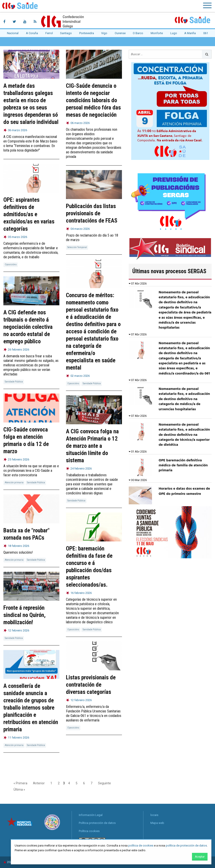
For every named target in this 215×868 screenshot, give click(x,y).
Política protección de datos (97, 823)
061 (206, 33)
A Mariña (190, 33)
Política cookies (89, 831)
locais (154, 815)
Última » (19, 790)
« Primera (20, 783)
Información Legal (91, 815)
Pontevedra (87, 33)
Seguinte (104, 783)
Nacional (13, 33)
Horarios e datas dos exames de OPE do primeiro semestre (184, 491)
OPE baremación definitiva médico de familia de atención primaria (183, 466)
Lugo (174, 33)
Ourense (120, 33)
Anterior (39, 783)
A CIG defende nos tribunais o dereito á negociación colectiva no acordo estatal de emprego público (28, 327)
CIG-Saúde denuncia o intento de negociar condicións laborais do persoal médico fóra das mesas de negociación (93, 100)
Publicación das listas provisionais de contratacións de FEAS (92, 213)
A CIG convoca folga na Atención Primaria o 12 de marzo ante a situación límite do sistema (92, 445)
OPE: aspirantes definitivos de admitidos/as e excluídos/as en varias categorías (29, 214)
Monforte (157, 33)
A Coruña (32, 33)
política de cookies (141, 845)
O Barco (138, 33)
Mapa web (157, 823)
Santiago (66, 33)
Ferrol (49, 33)
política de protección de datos (186, 845)
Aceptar (200, 857)
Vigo (104, 33)
